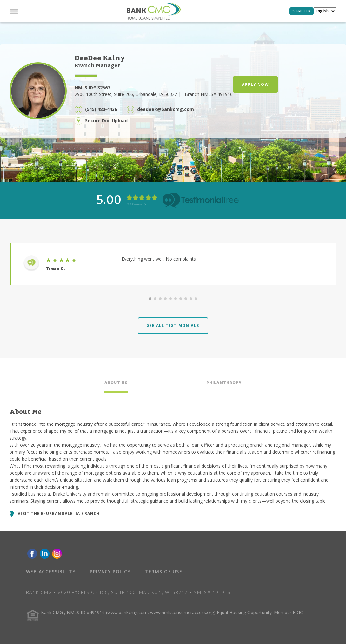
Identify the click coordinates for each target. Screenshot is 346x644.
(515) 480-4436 (101, 109)
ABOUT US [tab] (116, 383)
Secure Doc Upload (106, 121)
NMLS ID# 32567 (92, 88)
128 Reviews (136, 204)
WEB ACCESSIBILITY (51, 571)
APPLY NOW (255, 84)
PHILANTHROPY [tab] (224, 383)
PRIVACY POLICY (110, 571)
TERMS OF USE (163, 571)
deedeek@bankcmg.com (166, 109)
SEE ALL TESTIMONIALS (173, 325)
